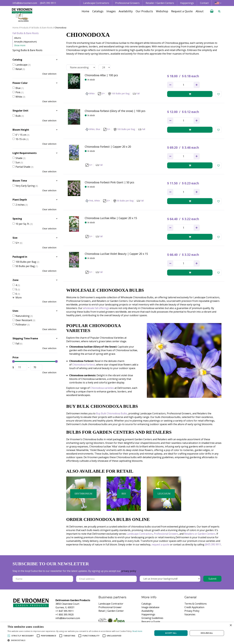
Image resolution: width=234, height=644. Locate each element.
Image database (150, 607)
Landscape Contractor (111, 604)
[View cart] (212, 11)
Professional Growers (166, 534)
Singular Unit (20, 111)
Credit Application (194, 607)
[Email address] (106, 579)
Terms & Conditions (196, 604)
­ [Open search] (219, 11)
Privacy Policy (192, 611)
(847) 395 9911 (48, 3)
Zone (16, 280)
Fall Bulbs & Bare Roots (26, 33)
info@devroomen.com (25, 3)
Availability (147, 611)
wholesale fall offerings (96, 308)
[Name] (43, 579)
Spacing (17, 219)
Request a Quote (151, 622)
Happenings (148, 614)
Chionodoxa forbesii (84, 365)
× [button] (231, 625)
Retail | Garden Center (111, 611)
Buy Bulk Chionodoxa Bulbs (112, 413)
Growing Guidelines (152, 618)
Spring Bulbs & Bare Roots (27, 50)
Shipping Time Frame (25, 338)
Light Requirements (25, 153)
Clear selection (49, 74)
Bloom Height (21, 130)
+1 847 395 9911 (65, 611)
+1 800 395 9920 (65, 615)
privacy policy (129, 571)
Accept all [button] (171, 633)
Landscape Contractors (140, 534)
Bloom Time (20, 181)
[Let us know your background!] (170, 579)
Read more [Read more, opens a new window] (137, 631)
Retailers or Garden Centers (200, 534)
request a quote (161, 544)
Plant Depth (20, 200)
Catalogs (146, 604)
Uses (15, 311)
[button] (75, 640)
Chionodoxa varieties (102, 388)
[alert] (117, 633)
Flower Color (20, 83)
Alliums (18, 38)
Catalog (17, 60)
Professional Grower (110, 607)
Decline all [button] (207, 633)
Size (15, 238)
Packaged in (20, 257)
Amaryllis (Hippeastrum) (25, 42)
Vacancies (190, 614)
